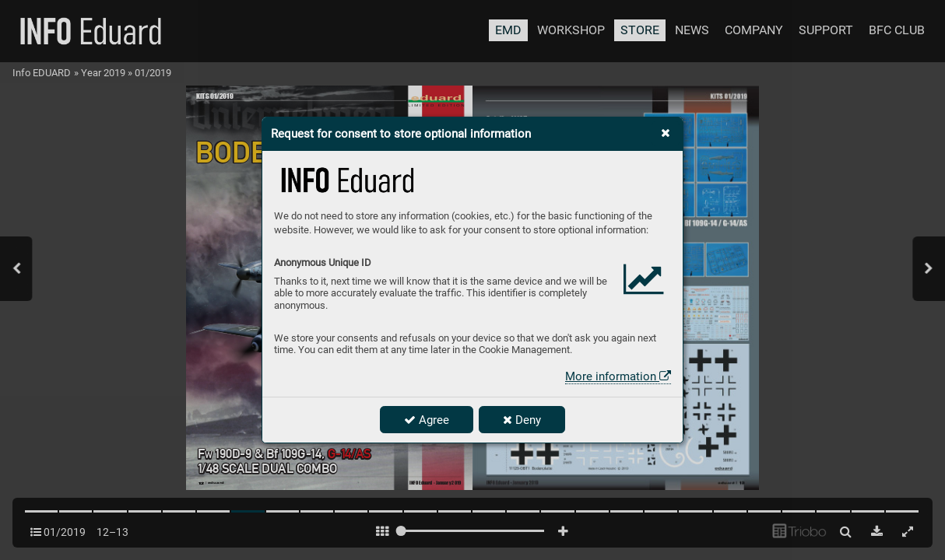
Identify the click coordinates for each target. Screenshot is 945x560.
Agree (427, 420)
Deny (522, 420)
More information (618, 376)
